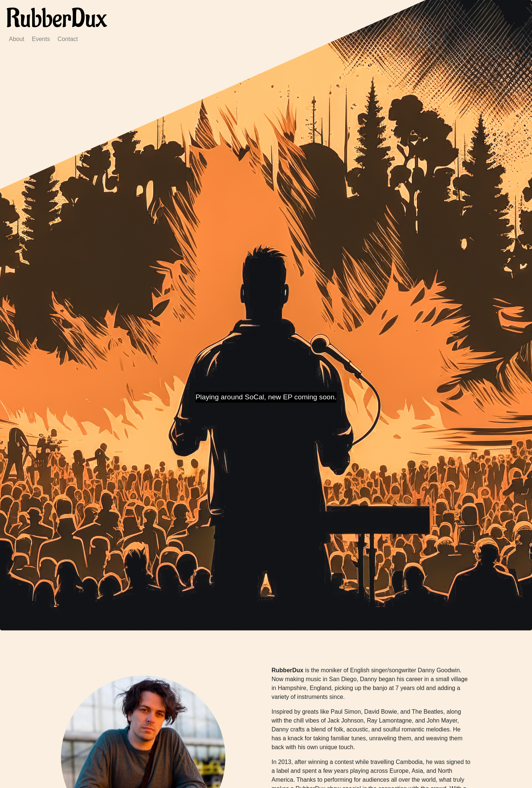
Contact (68, 39)
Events (41, 39)
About (17, 39)
